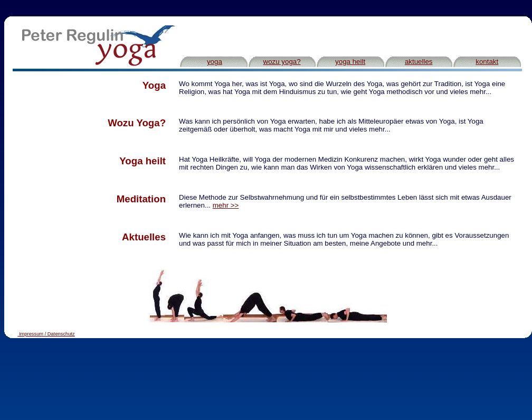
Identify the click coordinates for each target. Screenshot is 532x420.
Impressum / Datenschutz (47, 334)
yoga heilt (350, 62)
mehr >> (226, 205)
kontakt (487, 62)
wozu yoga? (282, 62)
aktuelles (419, 62)
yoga (215, 62)
